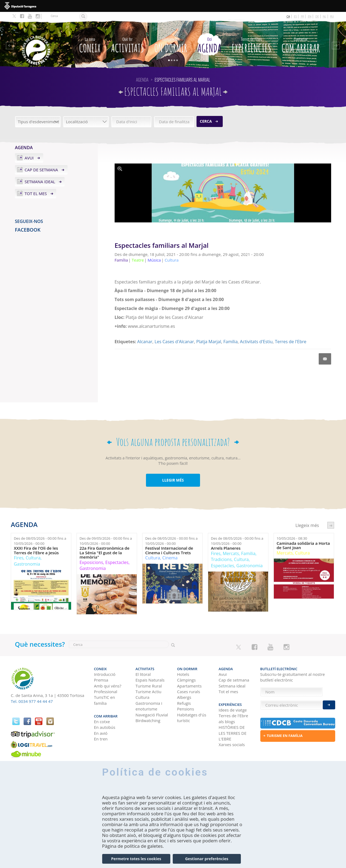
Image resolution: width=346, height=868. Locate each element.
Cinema (170, 558)
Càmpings (186, 680)
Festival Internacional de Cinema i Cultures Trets (169, 550)
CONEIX (90, 44)
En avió (101, 733)
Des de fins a (40, 541)
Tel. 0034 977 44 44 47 (32, 701)
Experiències (251, 44)
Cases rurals (189, 692)
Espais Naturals (150, 680)
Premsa (101, 680)
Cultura (33, 558)
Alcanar (145, 342)
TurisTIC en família (105, 700)
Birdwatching (148, 720)
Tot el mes (36, 193)
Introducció (105, 674)
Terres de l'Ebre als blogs (233, 718)
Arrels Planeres (226, 548)
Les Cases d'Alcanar (174, 342)
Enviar (329, 705)
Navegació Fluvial (152, 715)
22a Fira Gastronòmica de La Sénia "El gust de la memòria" (104, 553)
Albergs (184, 697)
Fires (19, 558)
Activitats (128, 44)
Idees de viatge (233, 710)
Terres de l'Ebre (291, 342)
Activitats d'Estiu (256, 342)
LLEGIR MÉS (173, 480)
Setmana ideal (40, 182)
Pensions (186, 709)
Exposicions (91, 562)
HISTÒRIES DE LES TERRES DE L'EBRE (233, 733)
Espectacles (117, 562)
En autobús (105, 727)
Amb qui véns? (108, 686)
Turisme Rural (149, 686)
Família (230, 342)
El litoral (143, 674)
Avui (29, 158)
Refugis (184, 703)
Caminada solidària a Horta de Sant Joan (303, 545)
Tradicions (221, 559)
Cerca (206, 121)
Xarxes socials (232, 745)
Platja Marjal (209, 342)
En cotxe (102, 722)
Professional (106, 692)
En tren (101, 739)
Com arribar (301, 44)
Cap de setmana (41, 170)
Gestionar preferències (207, 859)
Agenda (209, 44)
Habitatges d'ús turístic (192, 718)
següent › (331, 525)
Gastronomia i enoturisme (149, 706)
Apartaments (189, 686)
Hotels (183, 674)
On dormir (171, 44)
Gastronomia (27, 564)
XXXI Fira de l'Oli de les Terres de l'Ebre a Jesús (36, 550)
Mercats (231, 553)
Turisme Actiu (148, 692)
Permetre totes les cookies (136, 859)
